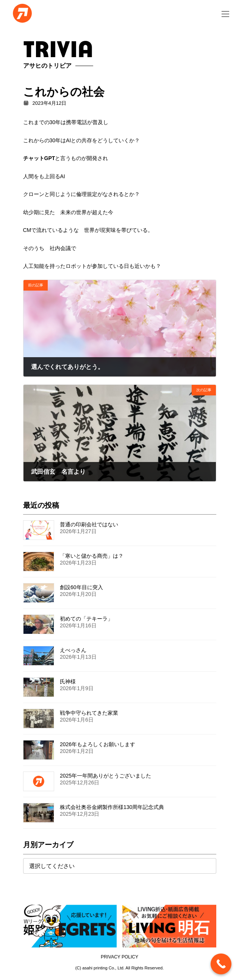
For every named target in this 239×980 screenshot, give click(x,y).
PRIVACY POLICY (119, 957)
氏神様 (68, 681)
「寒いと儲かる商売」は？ (92, 556)
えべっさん (73, 650)
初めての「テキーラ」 (86, 619)
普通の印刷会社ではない (89, 524)
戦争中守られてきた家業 (89, 713)
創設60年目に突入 (81, 587)
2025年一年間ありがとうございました (105, 776)
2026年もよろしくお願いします (98, 744)
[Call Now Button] (221, 964)
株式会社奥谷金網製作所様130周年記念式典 (112, 807)
